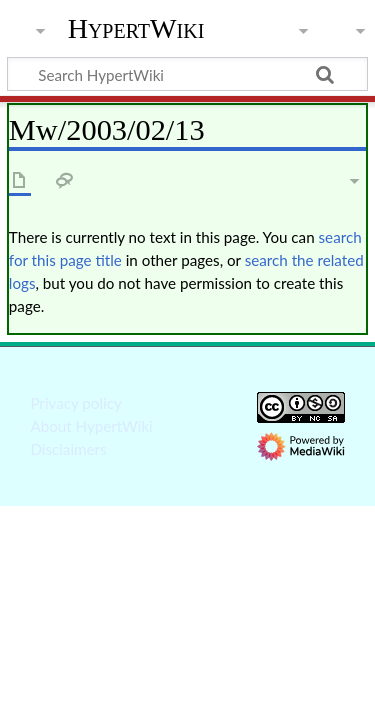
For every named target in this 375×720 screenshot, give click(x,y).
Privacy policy (75, 403)
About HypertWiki (91, 426)
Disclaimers (68, 449)
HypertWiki (136, 29)
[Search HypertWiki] (187, 74)
